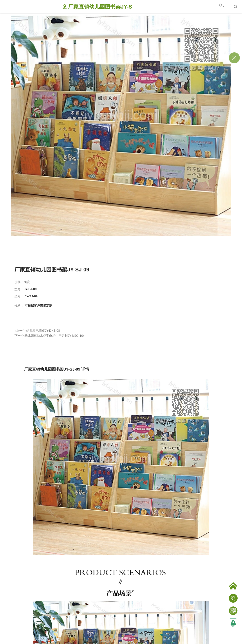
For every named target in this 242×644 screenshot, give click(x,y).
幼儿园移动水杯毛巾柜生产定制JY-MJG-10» (55, 336)
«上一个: (20, 331)
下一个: (20, 336)
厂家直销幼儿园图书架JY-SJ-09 (52, 270)
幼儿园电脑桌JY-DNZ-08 (43, 331)
